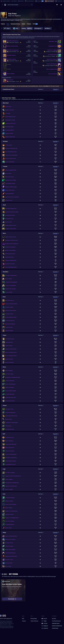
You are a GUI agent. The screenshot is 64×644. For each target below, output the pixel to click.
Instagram (46, 626)
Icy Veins (54, 619)
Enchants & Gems (15, 24)
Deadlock (39, 1)
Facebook (46, 628)
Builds (23, 24)
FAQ (23, 619)
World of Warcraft (49, 1)
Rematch (21, 1)
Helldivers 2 (59, 1)
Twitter (45, 621)
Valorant (14, 1)
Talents (3, 24)
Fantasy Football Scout (57, 626)
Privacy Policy (34, 619)
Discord (45, 619)
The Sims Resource (56, 621)
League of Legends (5, 1)
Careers (24, 621)
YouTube (45, 623)
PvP (35, 24)
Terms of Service (34, 621)
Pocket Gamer (55, 628)
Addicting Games (56, 623)
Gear (8, 24)
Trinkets (29, 24)
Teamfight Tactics (29, 1)
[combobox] (19, 5)
